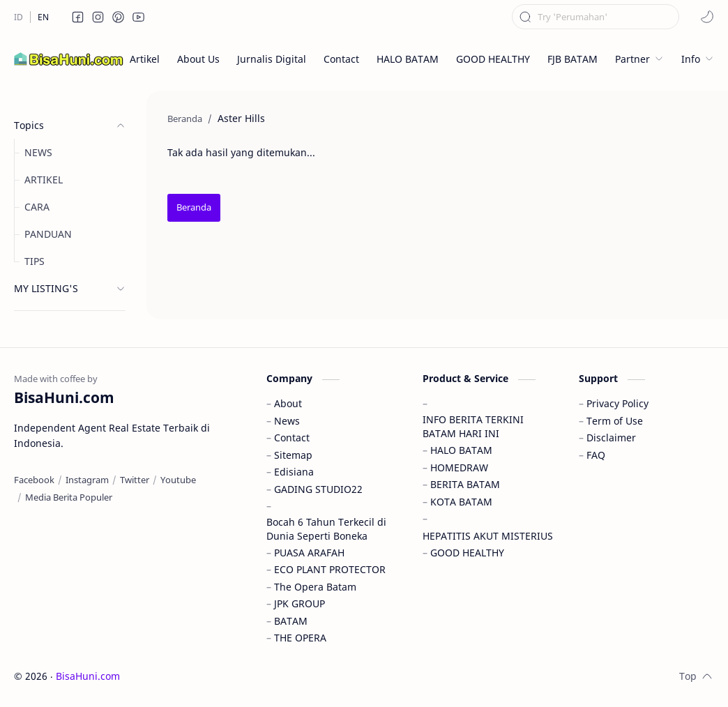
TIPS (35, 261)
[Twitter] (135, 480)
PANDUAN (48, 234)
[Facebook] (34, 480)
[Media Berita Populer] (69, 497)
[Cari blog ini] (596, 17)
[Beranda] (194, 208)
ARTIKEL (44, 180)
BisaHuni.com (88, 676)
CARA (37, 207)
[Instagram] (87, 480)
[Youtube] (178, 480)
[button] (78, 17)
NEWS (38, 152)
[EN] (43, 17)
